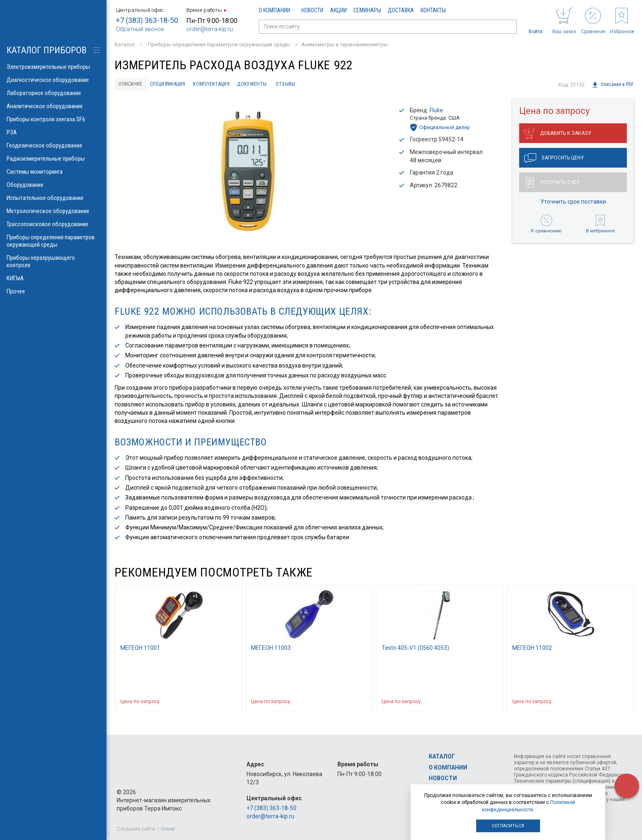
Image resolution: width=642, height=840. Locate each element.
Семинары (367, 10)
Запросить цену (554, 160)
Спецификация (179, 85)
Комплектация (231, 85)
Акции (338, 10)
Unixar (168, 829)
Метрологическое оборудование (53, 211)
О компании (277, 10)
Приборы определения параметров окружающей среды (53, 241)
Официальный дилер (440, 129)
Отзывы (316, 85)
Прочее (53, 291)
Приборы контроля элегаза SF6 (53, 119)
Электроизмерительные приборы (53, 67)
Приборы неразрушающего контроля (53, 261)
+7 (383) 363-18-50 (147, 20)
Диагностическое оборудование (53, 80)
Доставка (401, 10)
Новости (312, 10)
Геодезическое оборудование (53, 145)
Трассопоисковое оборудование (53, 224)
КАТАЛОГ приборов (46, 50)
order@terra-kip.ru (210, 29)
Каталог (442, 757)
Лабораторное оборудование (53, 93)
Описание (134, 85)
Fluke (436, 112)
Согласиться (508, 826)
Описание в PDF (613, 85)
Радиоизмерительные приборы (53, 159)
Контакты (433, 10)
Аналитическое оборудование (53, 106)
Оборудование (53, 185)
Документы (278, 85)
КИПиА (53, 278)
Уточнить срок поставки (573, 204)
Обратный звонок (140, 29)
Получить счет (553, 184)
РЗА (53, 132)
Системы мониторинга (53, 172)
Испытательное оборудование (53, 198)
